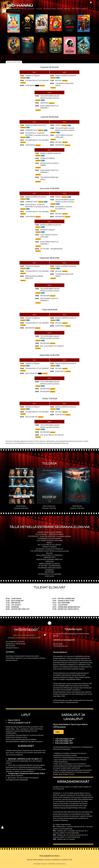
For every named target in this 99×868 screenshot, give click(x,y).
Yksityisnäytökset (49, 9)
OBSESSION (49, 561)
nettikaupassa (59, 727)
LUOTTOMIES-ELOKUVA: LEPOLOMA (49, 541)
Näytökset (31, 9)
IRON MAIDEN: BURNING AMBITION (49, 559)
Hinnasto (67, 9)
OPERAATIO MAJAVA (49, 547)
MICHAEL (49, 553)
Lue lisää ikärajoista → (27, 771)
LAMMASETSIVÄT (49, 557)
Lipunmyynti (22, 9)
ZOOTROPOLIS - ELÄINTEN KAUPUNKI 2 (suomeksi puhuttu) (49, 536)
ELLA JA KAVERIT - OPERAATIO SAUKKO (49, 534)
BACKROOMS (49, 572)
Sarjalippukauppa (14, 11)
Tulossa (39, 9)
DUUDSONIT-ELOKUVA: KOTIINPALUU (49, 549)
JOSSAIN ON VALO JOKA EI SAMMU (49, 532)
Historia (60, 9)
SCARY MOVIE (49, 576)
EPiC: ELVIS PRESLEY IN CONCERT (49, 545)
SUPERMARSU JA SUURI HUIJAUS (49, 538)
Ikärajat (85, 9)
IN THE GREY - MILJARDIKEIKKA (49, 566)
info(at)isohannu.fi (12, 648)
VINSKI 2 (49, 543)
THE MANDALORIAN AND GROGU (49, 568)
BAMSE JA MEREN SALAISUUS (49, 564)
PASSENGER (49, 570)
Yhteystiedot (76, 9)
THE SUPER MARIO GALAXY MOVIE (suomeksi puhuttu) (49, 551)
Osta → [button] (59, 732)
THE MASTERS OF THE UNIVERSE (49, 574)
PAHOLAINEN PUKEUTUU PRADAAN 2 (49, 555)
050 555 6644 (10, 646)
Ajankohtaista (12, 9)
